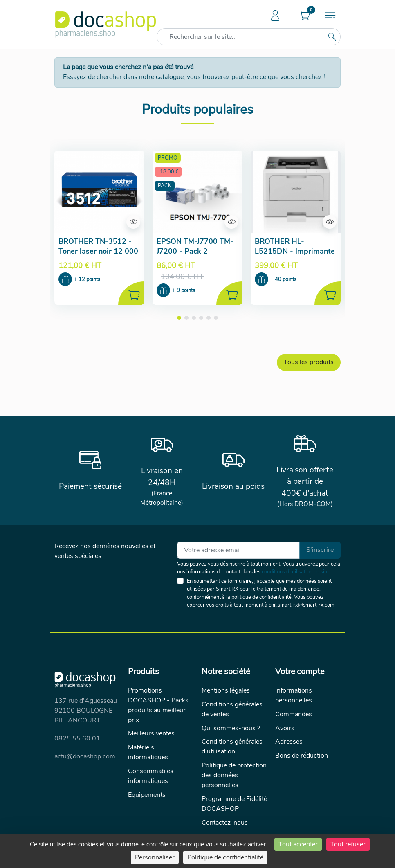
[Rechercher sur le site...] (332, 37)
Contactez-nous (225, 823)
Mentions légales (226, 690)
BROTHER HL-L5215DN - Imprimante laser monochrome (295, 251)
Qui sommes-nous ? (231, 728)
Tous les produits (309, 362)
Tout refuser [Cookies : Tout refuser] (348, 844)
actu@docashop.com (85, 756)
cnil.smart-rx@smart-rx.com (302, 605)
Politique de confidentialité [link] (225, 857)
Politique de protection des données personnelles (234, 776)
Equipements (147, 795)
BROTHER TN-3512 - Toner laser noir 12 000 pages (98, 251)
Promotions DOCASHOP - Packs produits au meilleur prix (158, 705)
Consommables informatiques (151, 776)
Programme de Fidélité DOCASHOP (234, 804)
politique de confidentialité (261, 597)
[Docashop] (105, 25)
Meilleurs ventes (151, 734)
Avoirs (285, 728)
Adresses (289, 742)
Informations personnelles (294, 695)
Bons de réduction (302, 756)
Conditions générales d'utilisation (232, 747)
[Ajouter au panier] (131, 294)
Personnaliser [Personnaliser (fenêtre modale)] (155, 857)
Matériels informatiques (148, 753)
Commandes (294, 714)
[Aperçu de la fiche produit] (99, 192)
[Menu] (330, 16)
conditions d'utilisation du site (295, 572)
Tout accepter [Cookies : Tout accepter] (298, 844)
